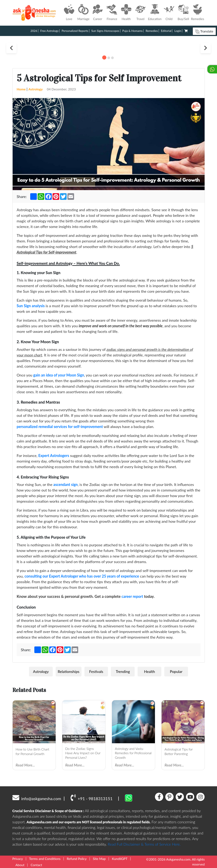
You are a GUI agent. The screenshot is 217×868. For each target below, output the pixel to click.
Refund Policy (77, 859)
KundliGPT (120, 859)
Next (206, 48)
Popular (176, 671)
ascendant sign (66, 484)
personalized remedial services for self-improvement (60, 427)
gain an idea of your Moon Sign (59, 375)
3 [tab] (112, 58)
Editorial (166, 31)
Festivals (96, 671)
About (20, 865)
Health (149, 671)
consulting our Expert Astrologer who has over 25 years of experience (82, 576)
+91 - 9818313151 (92, 797)
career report (132, 596)
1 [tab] (104, 58)
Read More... (25, 765)
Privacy (18, 859)
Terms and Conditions (45, 859)
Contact (36, 865)
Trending (123, 671)
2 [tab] (109, 58)
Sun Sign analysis (31, 306)
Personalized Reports (75, 31)
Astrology (35, 89)
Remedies (152, 31)
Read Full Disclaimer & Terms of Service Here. (144, 844)
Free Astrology (49, 31)
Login (178, 31)
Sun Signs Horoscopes (105, 31)
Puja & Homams (132, 31)
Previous (11, 48)
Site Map (99, 859)
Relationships (69, 671)
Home (21, 89)
